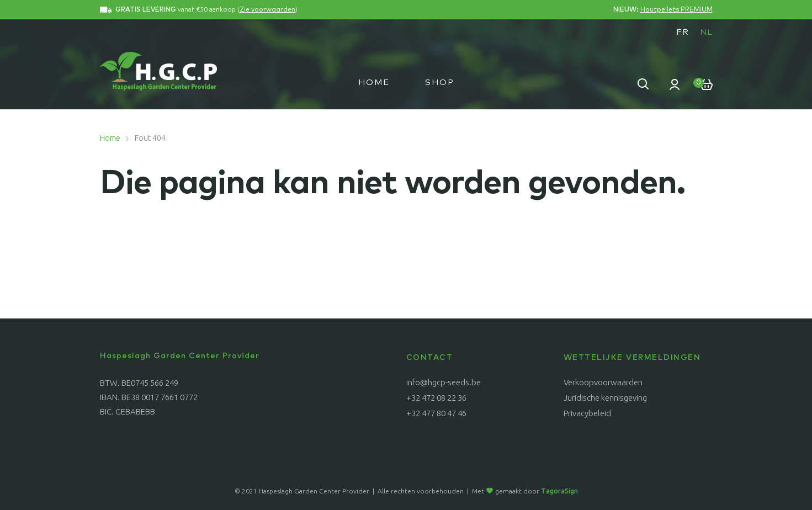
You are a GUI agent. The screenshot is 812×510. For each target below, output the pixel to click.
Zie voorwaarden (267, 10)
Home (374, 83)
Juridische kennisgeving (605, 398)
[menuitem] (683, 32)
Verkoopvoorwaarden (603, 382)
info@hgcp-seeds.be (444, 382)
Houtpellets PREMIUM (676, 10)
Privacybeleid (587, 413)
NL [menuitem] (706, 32)
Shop (440, 83)
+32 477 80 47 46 (436, 413)
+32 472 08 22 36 (436, 398)
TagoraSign (559, 491)
